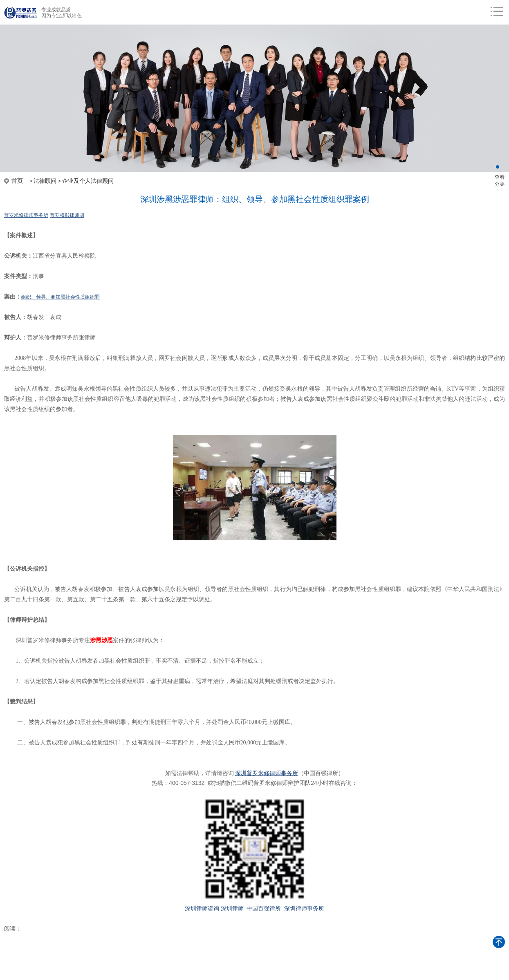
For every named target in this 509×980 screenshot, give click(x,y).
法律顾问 (45, 181)
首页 (17, 181)
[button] (498, 167)
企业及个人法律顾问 (88, 181)
